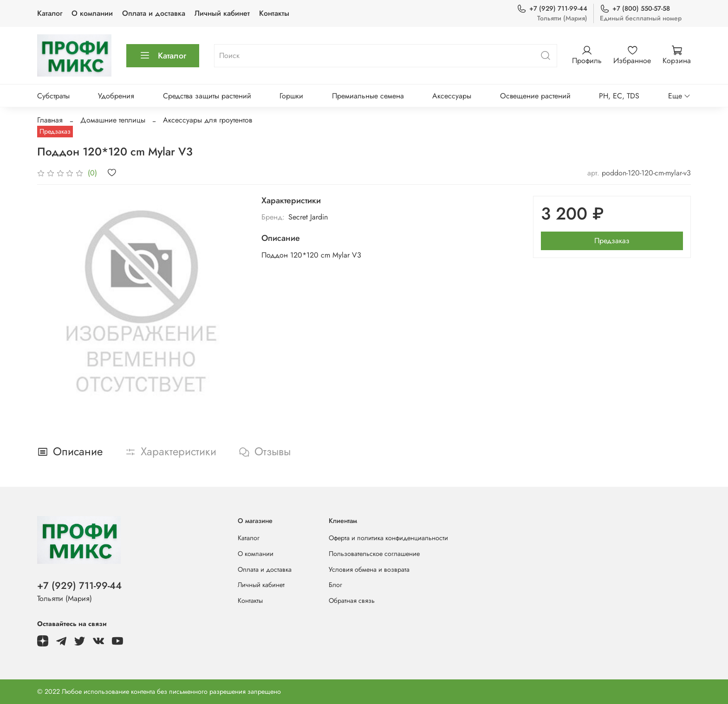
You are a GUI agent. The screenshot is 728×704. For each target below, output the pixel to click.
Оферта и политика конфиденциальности (388, 538)
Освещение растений (535, 96)
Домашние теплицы (113, 120)
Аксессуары (452, 96)
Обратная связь (352, 601)
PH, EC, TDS (619, 96)
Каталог (50, 13)
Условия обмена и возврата (369, 569)
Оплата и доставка (154, 13)
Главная (50, 120)
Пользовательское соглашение (374, 554)
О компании (92, 13)
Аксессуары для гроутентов (208, 120)
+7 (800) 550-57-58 (635, 9)
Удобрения (116, 96)
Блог (335, 585)
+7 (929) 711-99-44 (552, 9)
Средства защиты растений (207, 96)
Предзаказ (612, 241)
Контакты (274, 13)
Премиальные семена (368, 96)
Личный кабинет (222, 13)
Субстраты (53, 96)
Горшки (291, 96)
